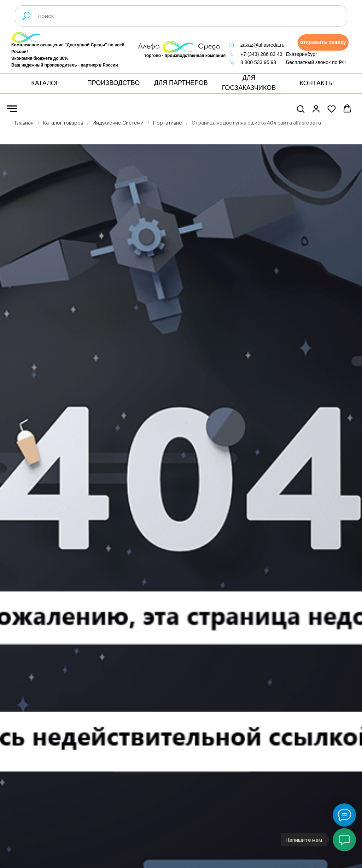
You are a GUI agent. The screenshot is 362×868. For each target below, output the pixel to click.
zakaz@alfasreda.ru (262, 45)
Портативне (168, 123)
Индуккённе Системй (118, 123)
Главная (24, 123)
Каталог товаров (63, 123)
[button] (323, 42)
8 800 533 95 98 (258, 62)
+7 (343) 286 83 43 (261, 54)
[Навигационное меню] (12, 109)
